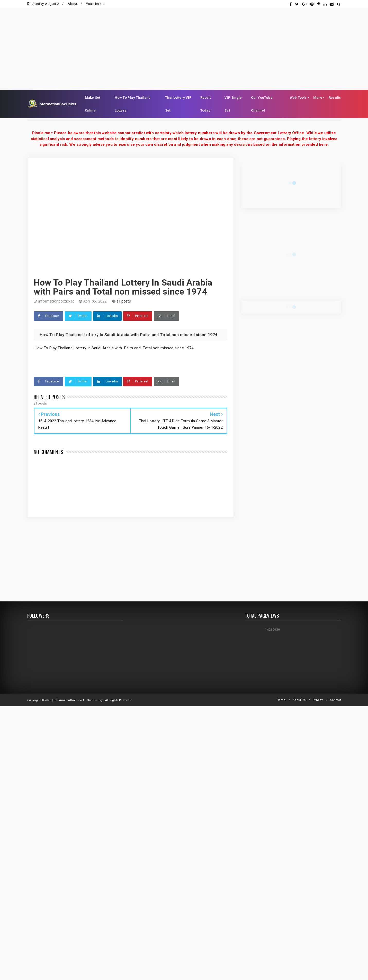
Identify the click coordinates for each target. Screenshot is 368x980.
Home (281, 700)
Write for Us (95, 4)
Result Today (205, 104)
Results (335, 98)
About (72, 4)
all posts (124, 301)
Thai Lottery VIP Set (178, 104)
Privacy (318, 700)
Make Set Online (93, 104)
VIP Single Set (233, 104)
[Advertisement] (184, 44)
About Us (299, 700)
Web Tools (298, 98)
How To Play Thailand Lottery (133, 104)
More (318, 98)
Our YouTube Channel (262, 104)
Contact (335, 700)
